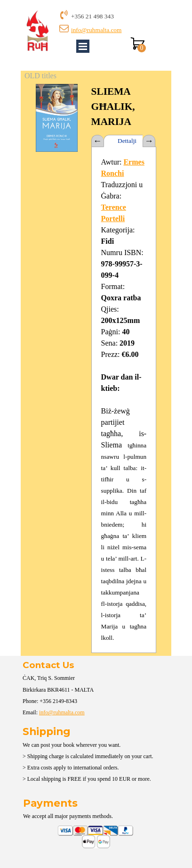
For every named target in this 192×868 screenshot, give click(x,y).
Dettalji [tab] (127, 141)
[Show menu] (83, 46)
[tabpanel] (113, 16)
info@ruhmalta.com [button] (96, 30)
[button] (57, 84)
